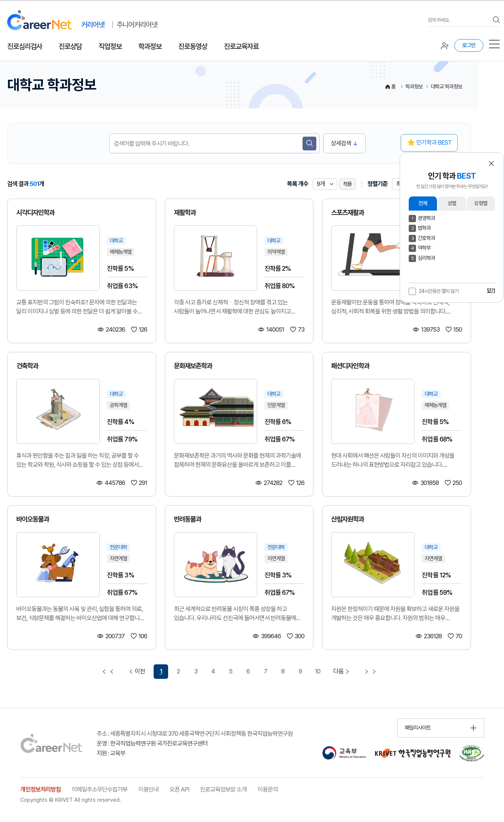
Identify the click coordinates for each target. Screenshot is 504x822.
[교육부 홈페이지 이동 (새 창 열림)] (344, 753)
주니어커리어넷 (137, 25)
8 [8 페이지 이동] (283, 671)
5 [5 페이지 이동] (231, 671)
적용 (347, 184)
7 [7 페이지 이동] (265, 671)
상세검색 (341, 143)
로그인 (469, 45)
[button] (491, 163)
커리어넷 (93, 25)
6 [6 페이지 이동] (248, 671)
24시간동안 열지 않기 (439, 291)
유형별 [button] (481, 203)
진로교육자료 (241, 46)
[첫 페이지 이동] (108, 672)
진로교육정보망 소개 (223, 789)
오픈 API (179, 789)
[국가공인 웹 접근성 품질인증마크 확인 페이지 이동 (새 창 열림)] (472, 753)
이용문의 (268, 789)
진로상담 (70, 46)
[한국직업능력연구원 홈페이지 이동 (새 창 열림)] (413, 753)
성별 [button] (452, 203)
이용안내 (149, 789)
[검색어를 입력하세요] (458, 20)
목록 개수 (298, 184)
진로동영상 (193, 46)
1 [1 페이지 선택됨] (161, 671)
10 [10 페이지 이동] (318, 671)
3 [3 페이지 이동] (196, 671)
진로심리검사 (25, 46)
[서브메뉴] (494, 44)
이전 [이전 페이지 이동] (136, 671)
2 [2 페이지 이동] (178, 671)
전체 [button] (423, 203)
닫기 (491, 290)
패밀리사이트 (418, 728)
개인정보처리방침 (41, 789)
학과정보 (150, 46)
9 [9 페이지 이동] (300, 671)
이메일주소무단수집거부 (100, 789)
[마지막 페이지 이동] (370, 672)
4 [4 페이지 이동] (213, 671)
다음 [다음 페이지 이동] (342, 671)
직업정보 (110, 46)
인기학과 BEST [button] (434, 142)
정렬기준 (378, 184)
